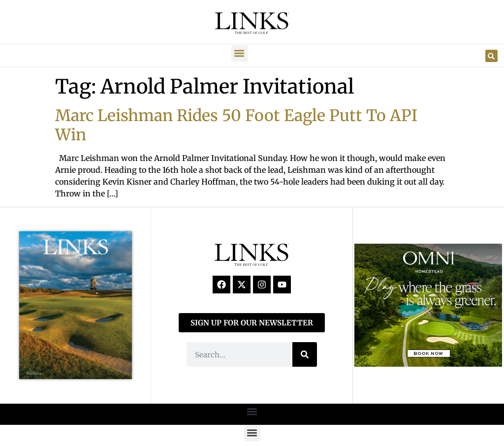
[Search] (305, 354)
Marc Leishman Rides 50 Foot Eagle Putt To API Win (236, 125)
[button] (239, 53)
